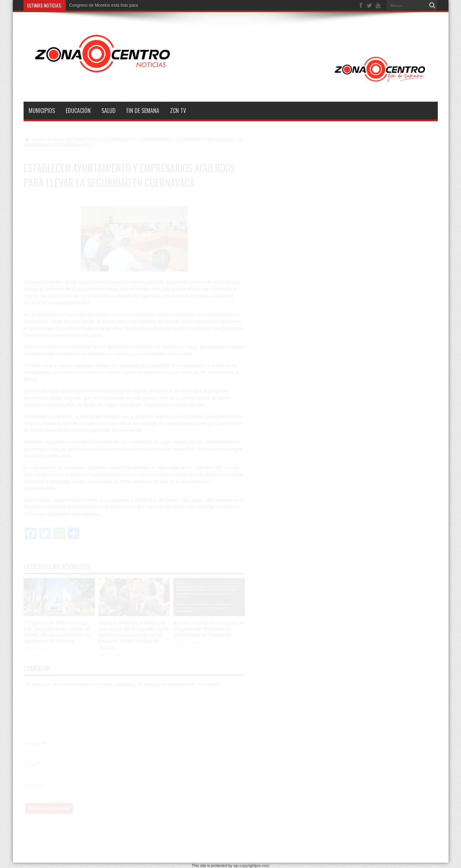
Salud (109, 111)
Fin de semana (143, 111)
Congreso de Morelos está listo (99, 5)
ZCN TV (178, 111)
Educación (78, 111)
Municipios (42, 111)
